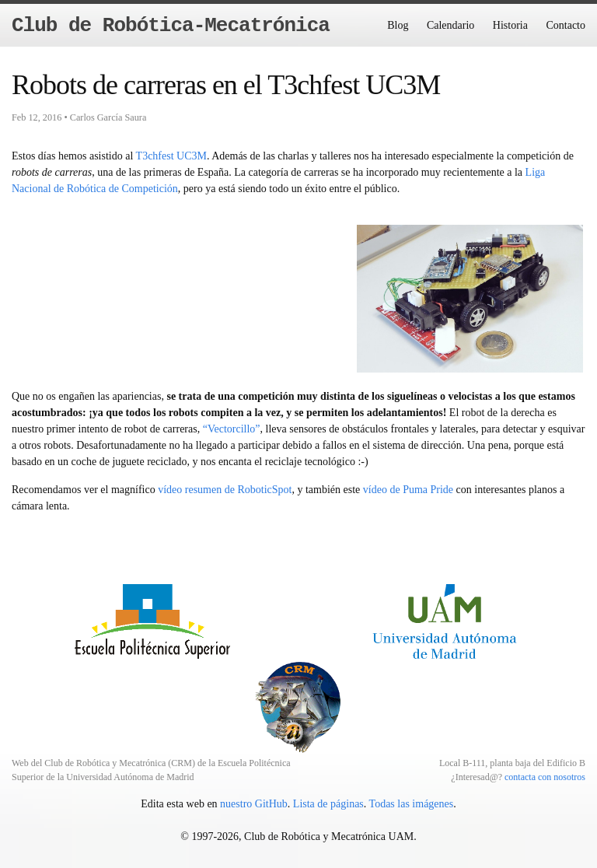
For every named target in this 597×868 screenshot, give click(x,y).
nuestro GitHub (254, 804)
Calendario (450, 25)
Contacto (566, 25)
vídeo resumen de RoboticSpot (225, 490)
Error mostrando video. (184, 296)
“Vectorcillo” (232, 429)
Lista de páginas (328, 804)
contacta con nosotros (545, 777)
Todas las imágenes (412, 804)
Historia (510, 25)
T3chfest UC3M (171, 156)
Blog (398, 25)
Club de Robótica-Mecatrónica (171, 26)
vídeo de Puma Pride (408, 490)
